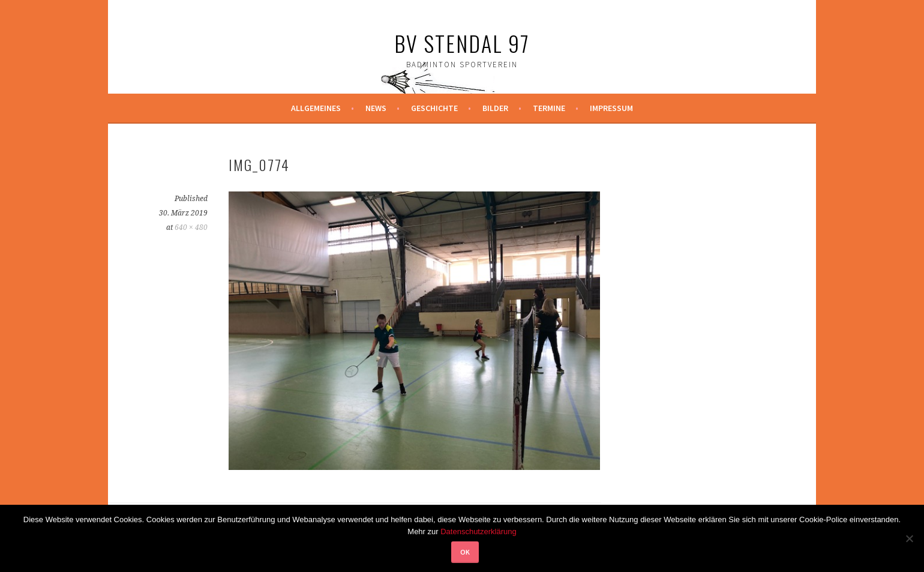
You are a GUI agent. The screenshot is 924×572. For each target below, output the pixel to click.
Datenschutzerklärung (478, 531)
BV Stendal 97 (462, 43)
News (376, 108)
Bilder (495, 108)
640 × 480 (191, 227)
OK (465, 552)
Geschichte (434, 108)
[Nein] (909, 538)
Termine (549, 108)
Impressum (611, 108)
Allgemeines (316, 108)
